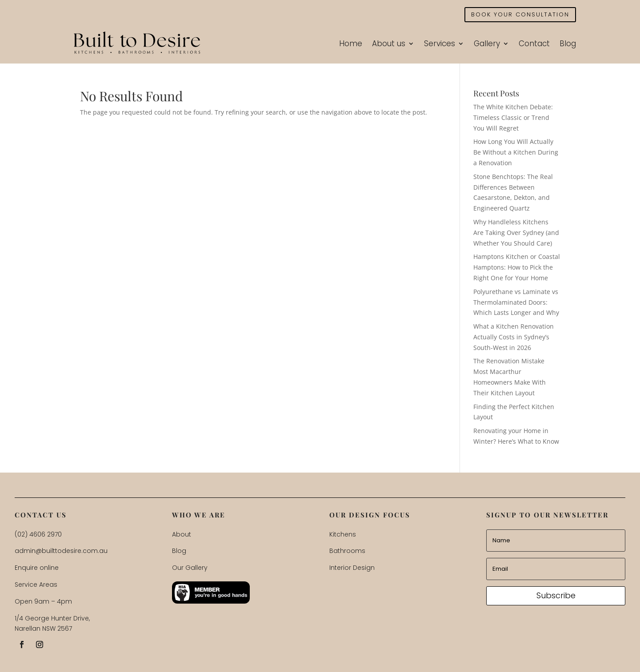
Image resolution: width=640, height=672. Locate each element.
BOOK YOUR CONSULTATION (520, 14)
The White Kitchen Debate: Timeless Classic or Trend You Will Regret (513, 117)
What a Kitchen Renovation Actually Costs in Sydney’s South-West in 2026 (514, 337)
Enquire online (37, 568)
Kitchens (343, 534)
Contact (534, 44)
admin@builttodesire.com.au (61, 551)
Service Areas (36, 585)
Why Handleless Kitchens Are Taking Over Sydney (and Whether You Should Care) (516, 233)
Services (440, 44)
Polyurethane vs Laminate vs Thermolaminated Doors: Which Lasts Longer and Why (516, 302)
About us (389, 44)
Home (351, 44)
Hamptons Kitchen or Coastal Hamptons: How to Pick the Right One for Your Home (517, 267)
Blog (568, 44)
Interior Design (352, 568)
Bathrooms (347, 551)
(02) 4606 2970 (38, 534)
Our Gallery (190, 568)
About (182, 534)
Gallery (487, 44)
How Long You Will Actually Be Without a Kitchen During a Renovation (516, 152)
